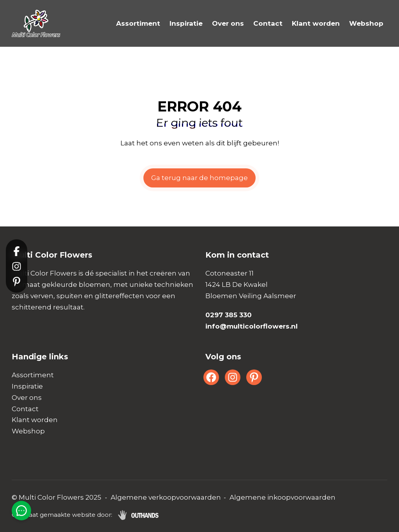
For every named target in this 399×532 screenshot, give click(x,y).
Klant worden (316, 23)
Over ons (228, 23)
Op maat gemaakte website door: (62, 515)
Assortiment (138, 23)
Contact (268, 23)
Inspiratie (186, 23)
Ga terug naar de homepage (199, 178)
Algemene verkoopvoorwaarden (166, 497)
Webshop (366, 23)
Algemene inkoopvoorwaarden (282, 497)
